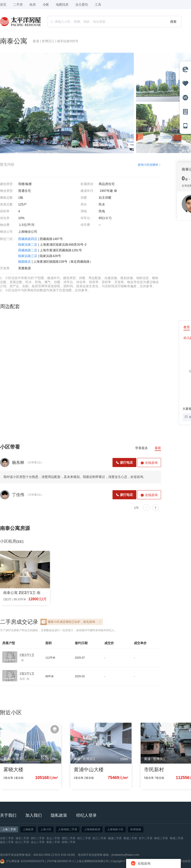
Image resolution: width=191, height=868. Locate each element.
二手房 (18, 5)
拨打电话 (124, 462)
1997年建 (108, 191)
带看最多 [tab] (142, 448)
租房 (33, 5)
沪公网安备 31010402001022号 (25, 861)
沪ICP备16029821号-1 (60, 861)
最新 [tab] (158, 448)
